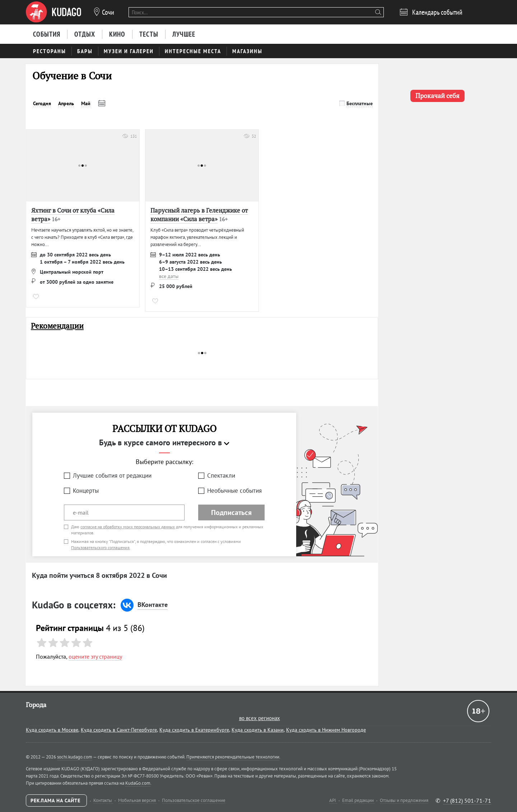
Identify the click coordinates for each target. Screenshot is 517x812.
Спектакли (221, 475)
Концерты (86, 491)
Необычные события (234, 491)
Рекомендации (57, 326)
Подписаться (231, 512)
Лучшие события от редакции (112, 475)
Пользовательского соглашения (100, 547)
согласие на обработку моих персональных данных (128, 527)
